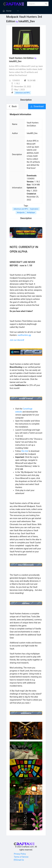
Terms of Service (21, 857)
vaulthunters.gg (24, 335)
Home (9, 11)
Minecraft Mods (27, 11)
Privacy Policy (20, 854)
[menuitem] (7, 11)
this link (25, 451)
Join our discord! (17, 340)
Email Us (19, 860)
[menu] (26, 11)
